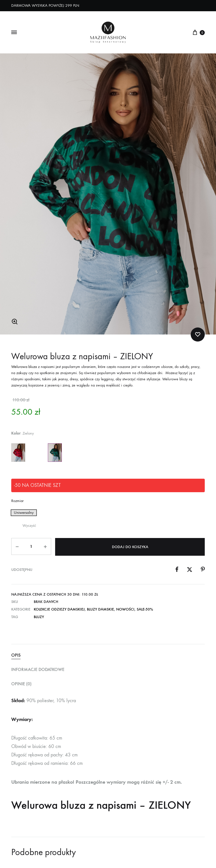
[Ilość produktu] (31, 547)
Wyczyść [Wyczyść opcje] (29, 526)
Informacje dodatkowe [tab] (38, 669)
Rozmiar (17, 502)
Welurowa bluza (24, 368)
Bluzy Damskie (100, 609)
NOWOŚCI (125, 609)
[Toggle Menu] (14, 33)
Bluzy (39, 617)
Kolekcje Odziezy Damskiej (59, 609)
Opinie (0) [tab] (21, 684)
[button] (15, 322)
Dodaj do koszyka (130, 547)
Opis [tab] (16, 655)
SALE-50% (145, 609)
